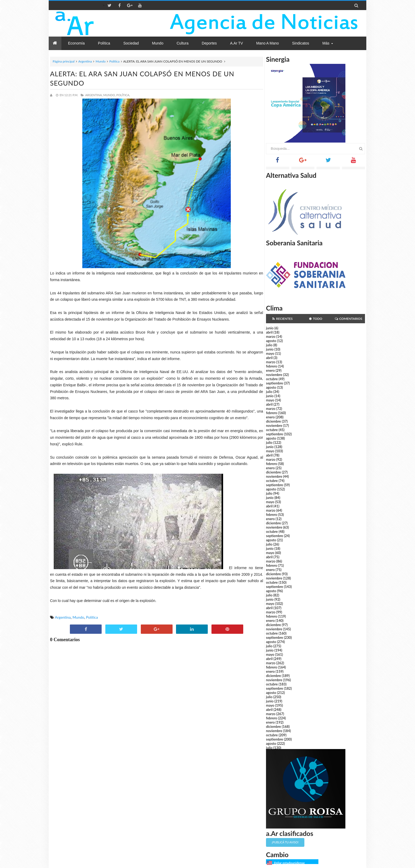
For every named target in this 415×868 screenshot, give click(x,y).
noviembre (274, 375)
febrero (272, 366)
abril (269, 332)
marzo (271, 336)
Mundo (101, 61)
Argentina (85, 61)
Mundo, (109, 95)
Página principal (64, 61)
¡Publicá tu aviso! (285, 842)
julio (269, 345)
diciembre (274, 421)
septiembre (275, 383)
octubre (272, 379)
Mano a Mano (268, 43)
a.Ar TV (236, 43)
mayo (270, 353)
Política (114, 61)
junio (270, 328)
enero (270, 370)
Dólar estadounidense (289, 863)
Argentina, (94, 95)
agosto (271, 341)
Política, (123, 95)
